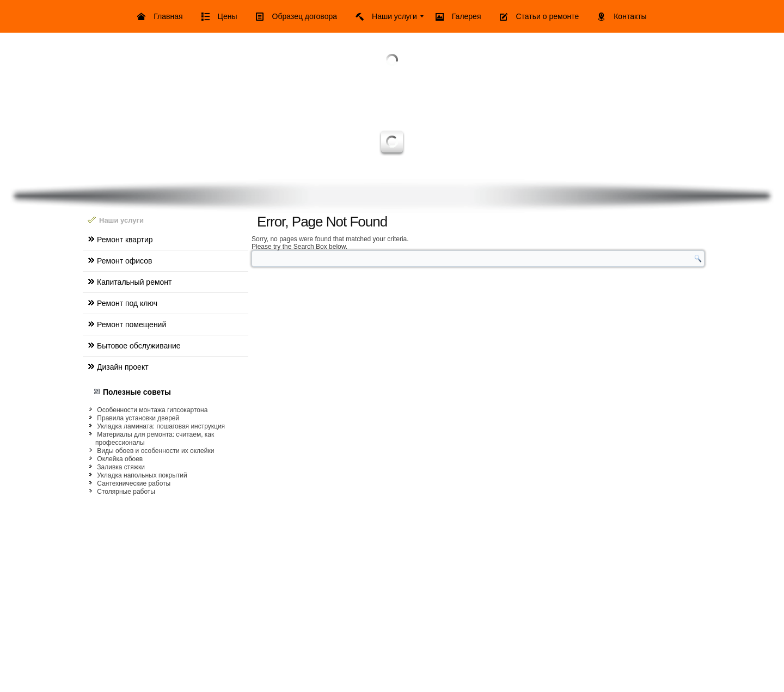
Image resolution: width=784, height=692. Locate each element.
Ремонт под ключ (127, 303)
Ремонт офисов (124, 261)
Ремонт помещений (131, 324)
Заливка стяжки (121, 467)
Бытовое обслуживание (139, 346)
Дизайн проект (123, 367)
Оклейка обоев (120, 459)
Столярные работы (126, 492)
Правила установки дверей (138, 418)
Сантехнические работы (134, 483)
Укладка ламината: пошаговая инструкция (161, 426)
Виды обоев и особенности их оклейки (155, 451)
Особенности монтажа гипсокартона (152, 410)
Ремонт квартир (125, 240)
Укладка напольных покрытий (142, 475)
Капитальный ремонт (134, 282)
